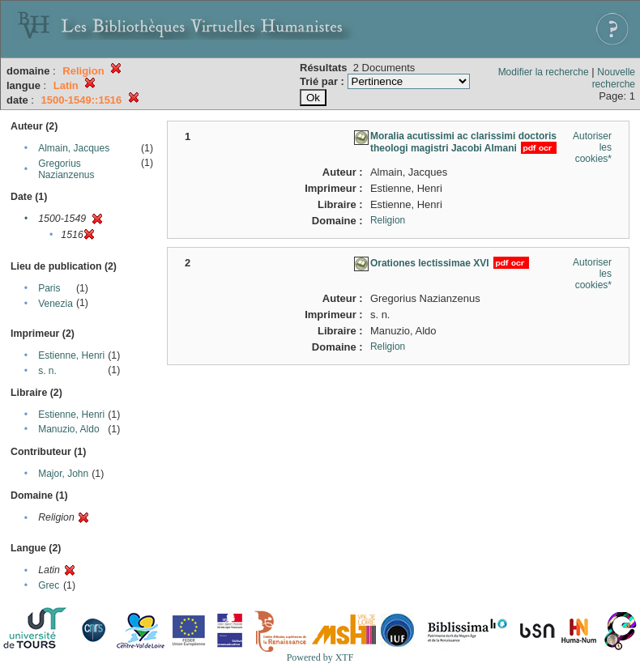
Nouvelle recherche (614, 78)
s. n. (47, 371)
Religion (388, 220)
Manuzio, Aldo (68, 429)
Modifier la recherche (544, 72)
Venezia (55, 304)
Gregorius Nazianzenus (66, 169)
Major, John (63, 474)
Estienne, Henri (71, 355)
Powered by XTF (320, 657)
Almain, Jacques (74, 148)
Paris (49, 288)
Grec (49, 585)
